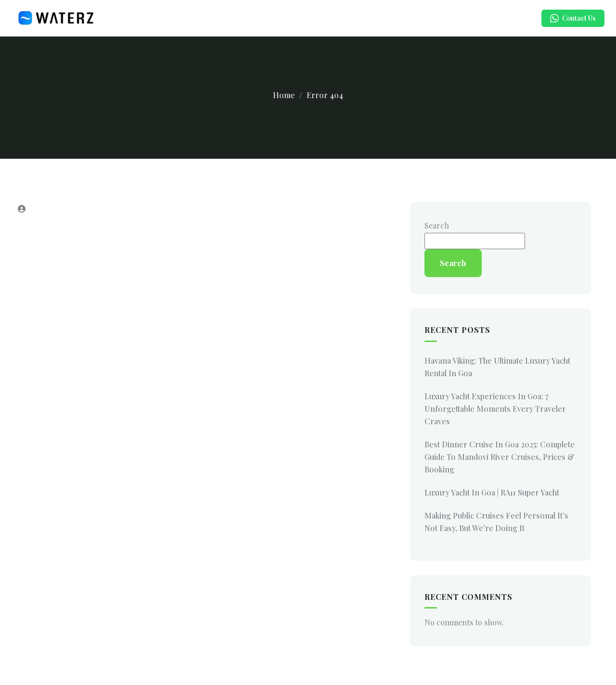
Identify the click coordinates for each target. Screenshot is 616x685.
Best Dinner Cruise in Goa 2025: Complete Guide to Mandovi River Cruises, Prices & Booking (500, 457)
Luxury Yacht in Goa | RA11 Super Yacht (492, 492)
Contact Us (573, 18)
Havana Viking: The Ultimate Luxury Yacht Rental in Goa (497, 367)
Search (437, 225)
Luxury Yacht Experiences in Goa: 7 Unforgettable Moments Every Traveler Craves (495, 409)
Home (284, 95)
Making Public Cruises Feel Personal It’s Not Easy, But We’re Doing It (496, 522)
